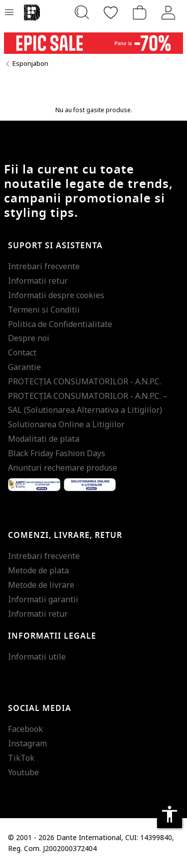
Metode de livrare (41, 585)
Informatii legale (52, 636)
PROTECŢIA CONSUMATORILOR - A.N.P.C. (85, 381)
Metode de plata (38, 570)
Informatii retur (38, 281)
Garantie (24, 367)
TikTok (21, 758)
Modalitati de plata (44, 439)
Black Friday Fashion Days (57, 453)
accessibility (170, 814)
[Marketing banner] (93, 43)
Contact (22, 352)
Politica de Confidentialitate (60, 324)
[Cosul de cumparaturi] (140, 12)
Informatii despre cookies (56, 295)
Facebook (25, 729)
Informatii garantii (43, 599)
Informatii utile (37, 657)
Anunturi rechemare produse (63, 468)
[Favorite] (111, 12)
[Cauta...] (82, 12)
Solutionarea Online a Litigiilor (66, 424)
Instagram (27, 743)
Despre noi (29, 338)
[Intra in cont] (169, 12)
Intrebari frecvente (44, 266)
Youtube (23, 772)
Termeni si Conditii (44, 310)
